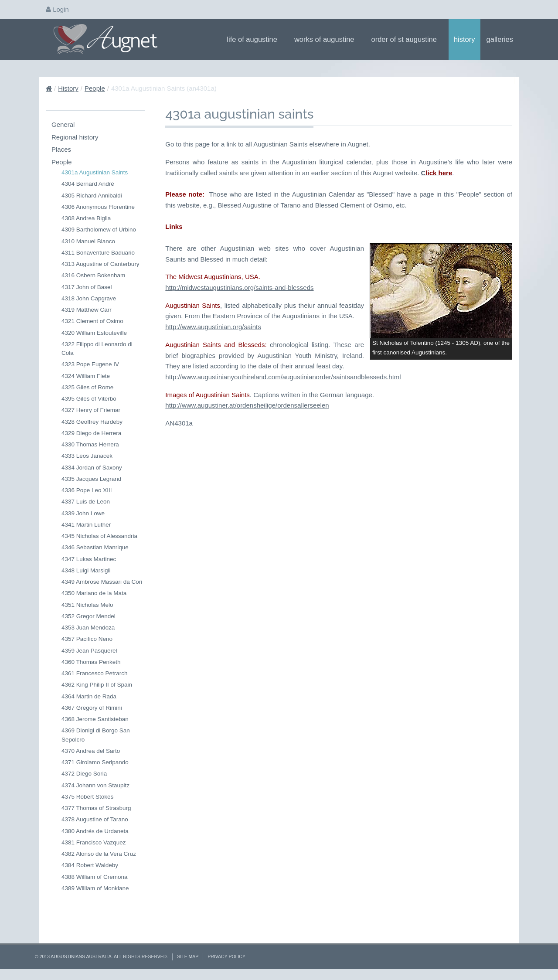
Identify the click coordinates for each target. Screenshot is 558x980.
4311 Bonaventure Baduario (98, 253)
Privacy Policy (226, 956)
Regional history (75, 137)
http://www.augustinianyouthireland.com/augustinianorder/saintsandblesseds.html (283, 477)
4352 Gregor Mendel (88, 616)
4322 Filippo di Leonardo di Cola (97, 349)
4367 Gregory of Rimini (92, 708)
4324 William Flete (86, 376)
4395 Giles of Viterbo (89, 399)
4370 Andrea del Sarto (91, 751)
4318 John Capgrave (89, 298)
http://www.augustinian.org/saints (213, 437)
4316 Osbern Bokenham (93, 275)
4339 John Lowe (83, 513)
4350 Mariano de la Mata (94, 593)
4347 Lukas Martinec (89, 559)
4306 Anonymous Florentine (98, 207)
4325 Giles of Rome (87, 387)
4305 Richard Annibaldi (92, 196)
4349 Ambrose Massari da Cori (102, 582)
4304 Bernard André (88, 184)
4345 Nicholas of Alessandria (99, 536)
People (95, 88)
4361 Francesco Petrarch (95, 673)
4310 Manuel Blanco (88, 241)
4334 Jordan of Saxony (92, 468)
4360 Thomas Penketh (91, 662)
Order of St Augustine (407, 39)
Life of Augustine (255, 39)
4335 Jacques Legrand (91, 479)
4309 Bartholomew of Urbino (99, 230)
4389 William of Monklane (95, 888)
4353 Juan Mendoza (88, 628)
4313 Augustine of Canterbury (100, 264)
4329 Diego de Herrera (91, 433)
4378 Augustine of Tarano (95, 819)
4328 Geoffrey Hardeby (92, 422)
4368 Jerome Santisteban (95, 719)
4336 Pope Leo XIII (87, 490)
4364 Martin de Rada (89, 696)
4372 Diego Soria (84, 774)
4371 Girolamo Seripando (95, 762)
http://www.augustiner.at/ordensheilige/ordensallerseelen (247, 505)
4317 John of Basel (87, 287)
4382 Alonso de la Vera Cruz (99, 854)
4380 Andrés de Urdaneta (95, 831)
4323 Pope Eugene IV (90, 364)
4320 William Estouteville (94, 333)
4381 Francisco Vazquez (94, 842)
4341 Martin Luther (86, 525)
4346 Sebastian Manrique (95, 547)
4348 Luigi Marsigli (86, 570)
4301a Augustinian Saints (95, 172)
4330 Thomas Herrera (90, 444)
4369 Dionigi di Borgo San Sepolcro (96, 735)
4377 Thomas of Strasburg (96, 808)
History (464, 39)
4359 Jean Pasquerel (89, 651)
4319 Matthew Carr (87, 310)
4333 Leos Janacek (87, 456)
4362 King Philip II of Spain (97, 685)
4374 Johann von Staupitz (95, 785)
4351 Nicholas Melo (87, 605)
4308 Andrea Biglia (86, 218)
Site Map (188, 956)
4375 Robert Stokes (87, 797)
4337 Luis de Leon (86, 502)
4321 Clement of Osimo (92, 321)
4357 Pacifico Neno (87, 639)
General (63, 124)
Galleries (503, 39)
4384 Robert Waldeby (90, 865)
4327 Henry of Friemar (91, 410)
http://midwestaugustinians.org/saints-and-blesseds (239, 398)
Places (61, 149)
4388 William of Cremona (95, 877)
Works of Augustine (327, 39)
